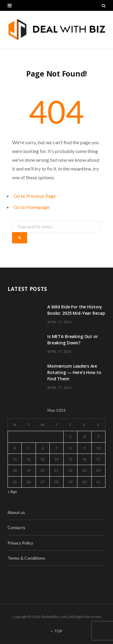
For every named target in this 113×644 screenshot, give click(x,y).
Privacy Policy (20, 543)
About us (16, 512)
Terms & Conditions (26, 558)
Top (56, 631)
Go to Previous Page (35, 196)
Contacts (16, 527)
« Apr (12, 491)
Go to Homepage (31, 207)
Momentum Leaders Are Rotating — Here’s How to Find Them (74, 372)
